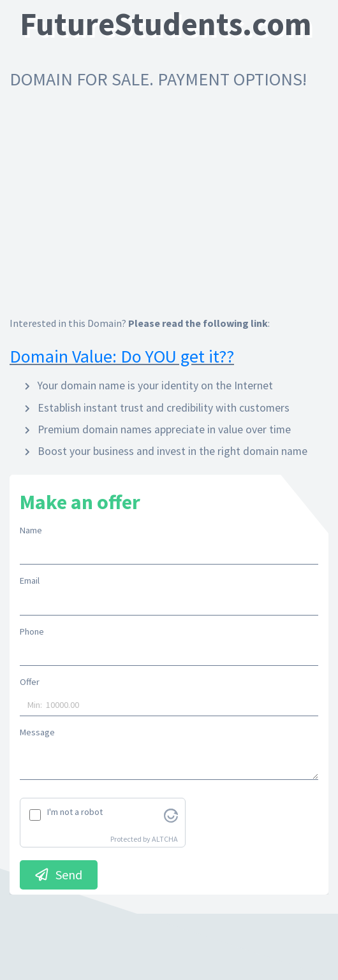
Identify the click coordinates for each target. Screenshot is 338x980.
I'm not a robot (75, 812)
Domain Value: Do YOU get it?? (122, 356)
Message (37, 732)
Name (31, 530)
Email (30, 580)
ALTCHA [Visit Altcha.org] (165, 839)
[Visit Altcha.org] (171, 814)
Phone (32, 631)
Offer (30, 682)
